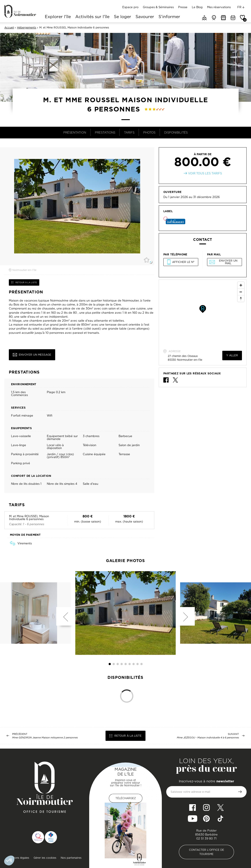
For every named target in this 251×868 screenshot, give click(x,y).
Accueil (9, 28)
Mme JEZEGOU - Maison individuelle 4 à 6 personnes (208, 738)
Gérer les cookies (45, 858)
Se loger (123, 17)
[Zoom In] (241, 285)
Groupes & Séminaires (158, 7)
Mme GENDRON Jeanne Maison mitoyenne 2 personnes (45, 738)
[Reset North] (241, 298)
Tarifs (129, 132)
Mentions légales (18, 858)
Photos (149, 132)
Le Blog (197, 7)
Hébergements (27, 28)
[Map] (203, 313)
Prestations (105, 132)
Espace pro (130, 7)
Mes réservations (219, 7)
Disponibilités (176, 132)
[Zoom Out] (241, 292)
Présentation (75, 132)
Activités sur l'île (92, 17)
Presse (183, 7)
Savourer (145, 17)
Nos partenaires (71, 858)
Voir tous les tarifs (205, 173)
